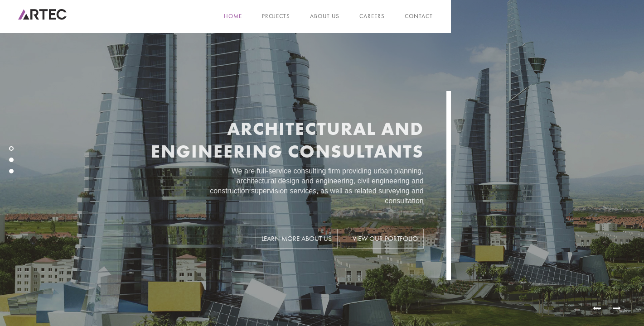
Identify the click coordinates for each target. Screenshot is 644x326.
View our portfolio (385, 240)
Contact (419, 16)
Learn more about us (297, 240)
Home (233, 16)
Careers (372, 16)
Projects (276, 16)
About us (325, 16)
